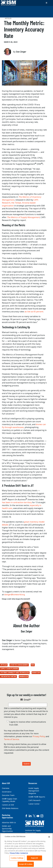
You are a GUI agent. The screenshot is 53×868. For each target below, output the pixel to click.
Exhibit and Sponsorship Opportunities (7, 829)
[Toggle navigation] (46, 3)
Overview (6, 788)
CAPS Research (34, 800)
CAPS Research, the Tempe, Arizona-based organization (20, 203)
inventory (36, 673)
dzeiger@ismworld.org (14, 595)
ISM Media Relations (10, 808)
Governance (7, 792)
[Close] (49, 837)
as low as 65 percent (34, 312)
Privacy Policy (39, 736)
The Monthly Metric (8, 676)
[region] (26, 850)
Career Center (34, 804)
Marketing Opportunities (7, 816)
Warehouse (24, 676)
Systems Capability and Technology (15, 673)
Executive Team (8, 795)
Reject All (34, 858)
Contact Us (24, 853)
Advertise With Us (9, 822)
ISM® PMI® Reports (37, 797)
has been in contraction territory (17, 502)
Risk (33, 665)
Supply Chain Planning (9, 669)
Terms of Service (11, 739)
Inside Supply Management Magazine (34, 791)
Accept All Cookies (26, 864)
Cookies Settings (17, 858)
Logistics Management (19, 665)
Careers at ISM (8, 805)
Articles (4, 665)
